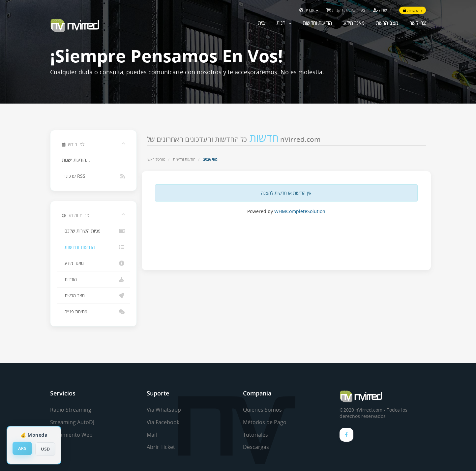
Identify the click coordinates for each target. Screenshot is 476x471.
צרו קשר (418, 23)
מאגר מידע (354, 23)
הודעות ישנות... (76, 160)
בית (262, 23)
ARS (22, 448)
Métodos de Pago (265, 422)
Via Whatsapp (164, 410)
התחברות (413, 10)
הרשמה (382, 10)
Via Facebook (163, 422)
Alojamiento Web (71, 435)
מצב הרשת (387, 23)
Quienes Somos (262, 410)
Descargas (256, 447)
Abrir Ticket (161, 447)
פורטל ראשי (156, 159)
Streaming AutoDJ (72, 422)
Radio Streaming (71, 410)
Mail (152, 435)
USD (45, 449)
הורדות (93, 279)
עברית (309, 10)
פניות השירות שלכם (93, 231)
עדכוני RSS (93, 176)
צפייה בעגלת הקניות (346, 10)
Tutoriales (255, 435)
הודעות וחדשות (317, 23)
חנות (284, 23)
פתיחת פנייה (93, 312)
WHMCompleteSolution (300, 211)
